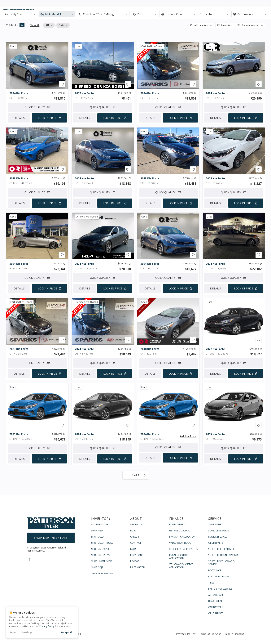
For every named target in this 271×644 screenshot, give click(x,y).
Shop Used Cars (101, 549)
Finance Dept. (177, 524)
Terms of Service (210, 634)
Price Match (138, 567)
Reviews (135, 561)
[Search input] (72, 13)
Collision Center (219, 577)
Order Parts (216, 543)
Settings (27, 632)
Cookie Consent (235, 634)
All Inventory (100, 524)
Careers (135, 537)
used (13, 46)
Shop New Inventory (51, 538)
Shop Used (98, 537)
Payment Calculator (182, 537)
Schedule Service (219, 531)
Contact (255, 13)
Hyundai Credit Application (179, 557)
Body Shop (215, 570)
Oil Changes (216, 613)
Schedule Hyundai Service (224, 555)
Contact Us (237, 3)
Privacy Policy (47, 626)
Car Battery (216, 607)
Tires (211, 583)
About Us (136, 524)
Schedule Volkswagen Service (222, 563)
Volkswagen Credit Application (181, 566)
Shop (164, 13)
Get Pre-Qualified (180, 531)
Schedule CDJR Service (221, 549)
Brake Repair (216, 601)
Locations (137, 555)
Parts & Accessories (220, 589)
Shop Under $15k (102, 561)
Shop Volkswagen (102, 573)
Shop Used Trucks (102, 543)
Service (231, 13)
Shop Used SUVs (101, 555)
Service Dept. (216, 524)
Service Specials (218, 537)
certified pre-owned (152, 46)
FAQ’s (133, 549)
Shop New (97, 531)
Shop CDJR (97, 567)
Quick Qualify (37, 107)
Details (19, 118)
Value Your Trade (180, 543)
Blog (133, 531)
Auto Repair (216, 595)
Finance (207, 13)
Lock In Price (47, 118)
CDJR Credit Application (184, 549)
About (185, 13)
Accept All (66, 632)
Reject (13, 632)
